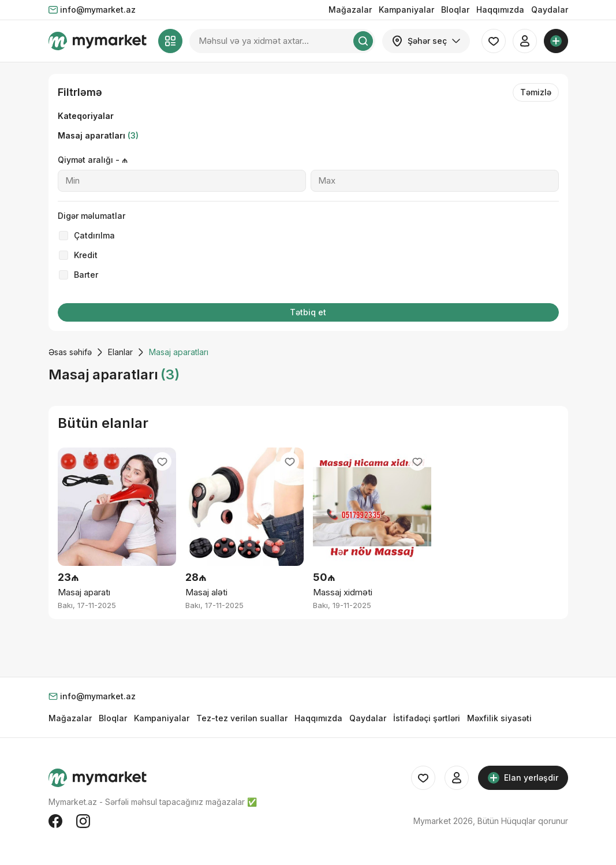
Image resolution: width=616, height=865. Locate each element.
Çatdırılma (94, 235)
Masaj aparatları (98, 135)
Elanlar (120, 352)
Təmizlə (536, 92)
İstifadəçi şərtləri (427, 718)
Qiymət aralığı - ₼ (93, 160)
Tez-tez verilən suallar (242, 718)
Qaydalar (550, 10)
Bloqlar (455, 10)
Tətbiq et (308, 312)
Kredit (86, 255)
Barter (86, 275)
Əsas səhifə (70, 352)
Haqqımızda (500, 10)
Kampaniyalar (406, 10)
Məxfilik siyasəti (499, 718)
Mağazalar (350, 10)
